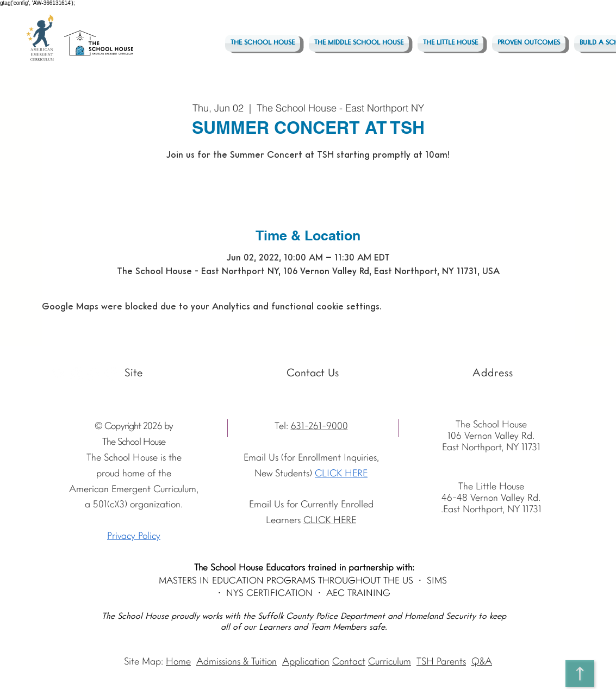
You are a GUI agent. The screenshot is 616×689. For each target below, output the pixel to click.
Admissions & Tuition (237, 662)
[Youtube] (59, 374)
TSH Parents (441, 662)
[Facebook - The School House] (94, 374)
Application (306, 662)
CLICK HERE (341, 474)
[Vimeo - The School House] (111, 374)
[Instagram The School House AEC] (76, 374)
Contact (349, 662)
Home (178, 662)
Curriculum (390, 662)
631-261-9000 (319, 427)
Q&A (482, 662)
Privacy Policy (134, 536)
